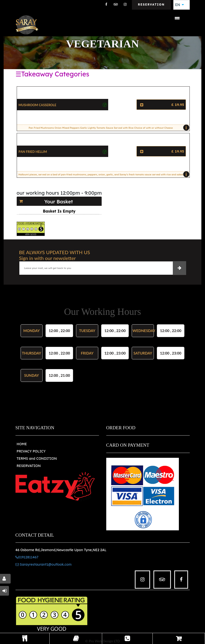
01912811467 (27, 557)
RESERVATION (29, 466)
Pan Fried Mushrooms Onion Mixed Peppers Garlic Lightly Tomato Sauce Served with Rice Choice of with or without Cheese (108, 128)
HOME (22, 444)
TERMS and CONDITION (37, 459)
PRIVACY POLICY (31, 451)
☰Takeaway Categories (52, 74)
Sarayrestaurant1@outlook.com (44, 564)
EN (180, 5)
